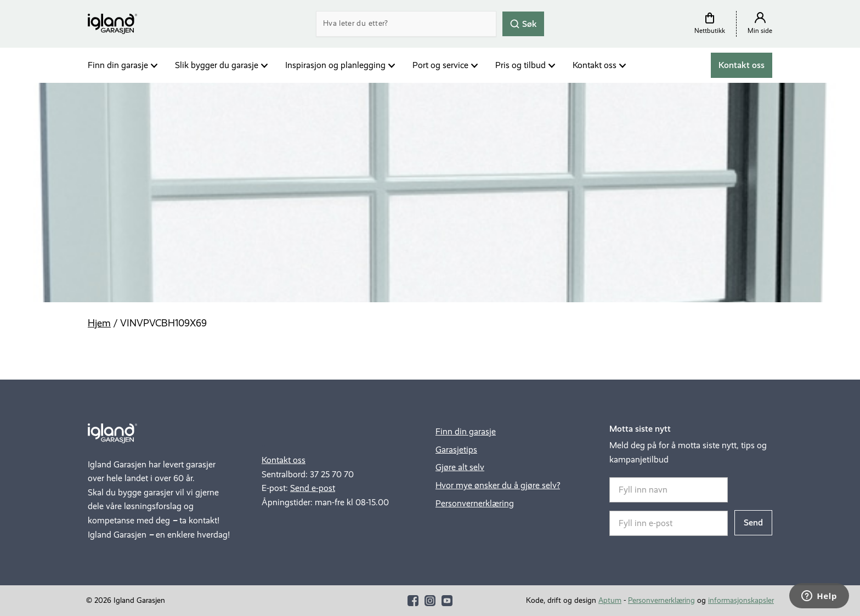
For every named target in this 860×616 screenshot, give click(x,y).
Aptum (610, 600)
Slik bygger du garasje (217, 65)
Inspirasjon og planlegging (335, 65)
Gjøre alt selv (460, 467)
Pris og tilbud (520, 65)
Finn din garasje (118, 65)
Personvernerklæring (475, 503)
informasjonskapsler (741, 600)
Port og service (440, 65)
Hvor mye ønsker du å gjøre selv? (498, 485)
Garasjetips (456, 450)
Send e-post (313, 488)
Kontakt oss (595, 65)
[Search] (406, 24)
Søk (523, 23)
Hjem (99, 323)
